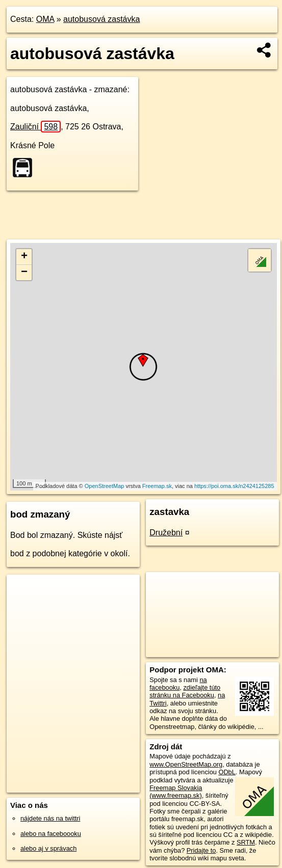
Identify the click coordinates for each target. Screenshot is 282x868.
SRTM (246, 842)
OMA (45, 19)
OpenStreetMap (105, 486)
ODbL (227, 772)
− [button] (24, 273)
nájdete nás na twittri (50, 818)
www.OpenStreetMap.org (186, 764)
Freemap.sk (157, 486)
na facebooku (178, 684)
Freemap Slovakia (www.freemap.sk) (176, 792)
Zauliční (35, 127)
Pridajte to (201, 850)
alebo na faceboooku (51, 834)
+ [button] (24, 257)
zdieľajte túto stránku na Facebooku (185, 691)
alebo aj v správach (48, 848)
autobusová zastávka (101, 19)
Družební (166, 533)
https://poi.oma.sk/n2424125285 (234, 486)
